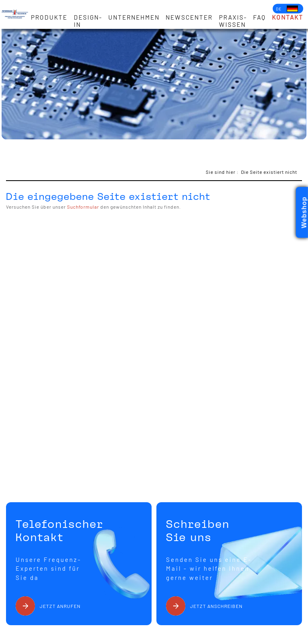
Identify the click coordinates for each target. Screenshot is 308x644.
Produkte (49, 17)
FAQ (259, 17)
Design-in (88, 21)
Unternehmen (134, 17)
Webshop (304, 212)
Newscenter (189, 17)
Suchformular (83, 207)
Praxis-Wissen (233, 21)
